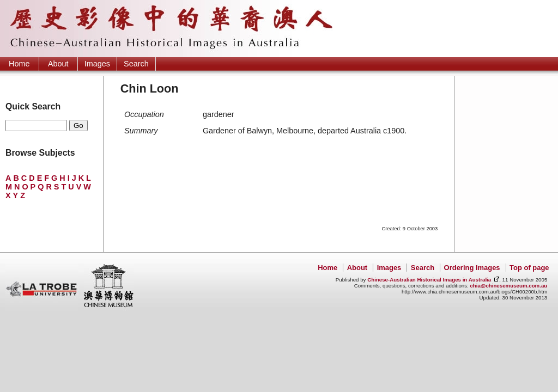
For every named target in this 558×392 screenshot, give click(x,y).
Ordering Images (472, 268)
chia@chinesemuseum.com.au (508, 286)
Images (97, 64)
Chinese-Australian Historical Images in (429, 280)
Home (19, 64)
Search (136, 64)
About (58, 64)
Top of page (529, 268)
